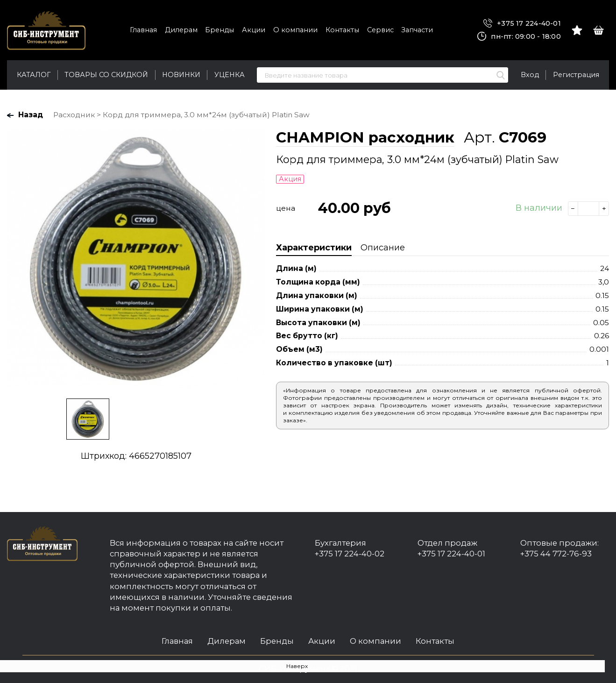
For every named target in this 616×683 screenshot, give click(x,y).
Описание (383, 248)
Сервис (380, 30)
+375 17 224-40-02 (350, 554)
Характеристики (314, 248)
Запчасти (417, 30)
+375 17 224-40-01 (522, 24)
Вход (530, 75)
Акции (254, 30)
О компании (295, 30)
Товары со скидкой (106, 75)
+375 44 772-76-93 (556, 554)
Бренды (219, 30)
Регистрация (576, 75)
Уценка (230, 75)
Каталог (34, 75)
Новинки (181, 75)
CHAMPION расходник (365, 137)
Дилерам (181, 30)
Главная (143, 30)
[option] (136, 259)
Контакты (342, 30)
